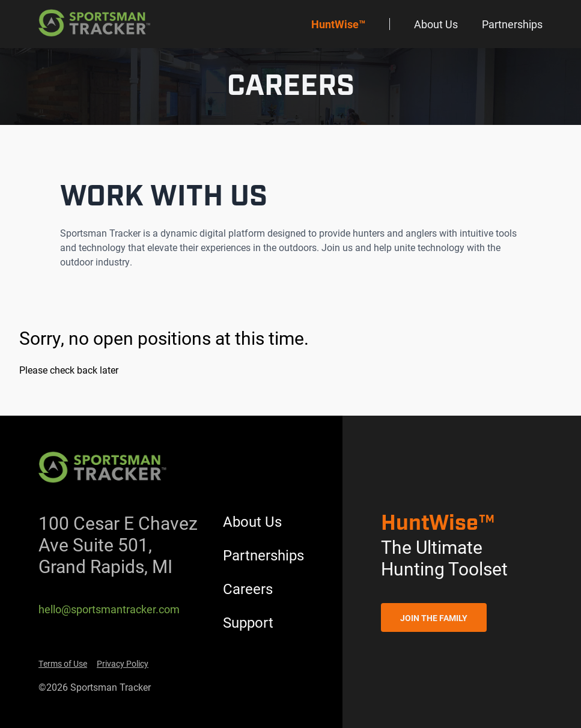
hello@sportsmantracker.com (109, 609)
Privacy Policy (123, 663)
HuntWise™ (338, 24)
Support (248, 622)
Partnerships (512, 24)
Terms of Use (63, 663)
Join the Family (434, 618)
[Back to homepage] (95, 24)
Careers (248, 589)
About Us (436, 24)
